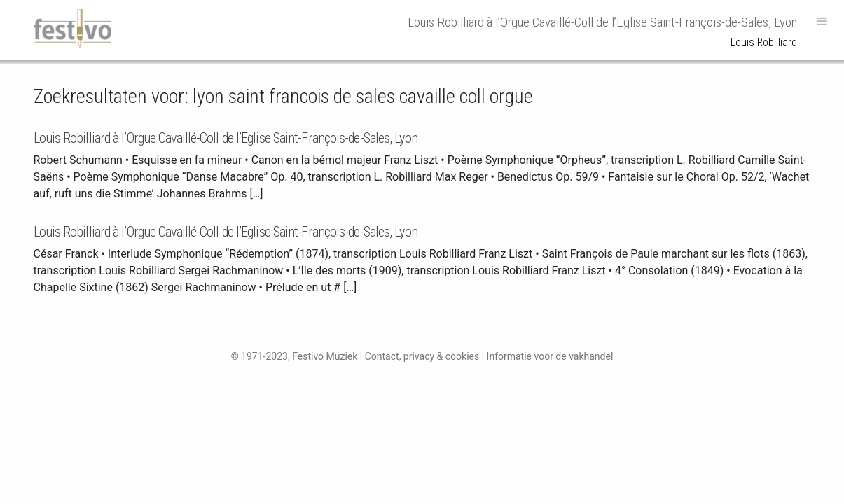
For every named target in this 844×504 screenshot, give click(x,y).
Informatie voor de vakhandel (550, 356)
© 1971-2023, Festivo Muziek (295, 356)
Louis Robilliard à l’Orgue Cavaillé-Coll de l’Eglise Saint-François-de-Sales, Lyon (226, 138)
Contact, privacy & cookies (422, 356)
